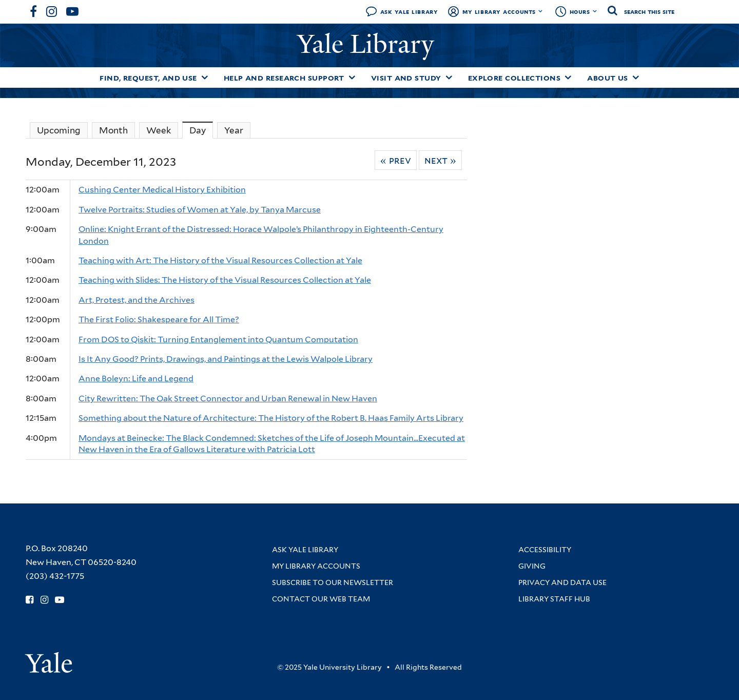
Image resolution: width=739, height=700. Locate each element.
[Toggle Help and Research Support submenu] (352, 77)
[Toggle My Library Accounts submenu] (541, 11)
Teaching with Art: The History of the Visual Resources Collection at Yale (220, 260)
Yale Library (369, 44)
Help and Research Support (284, 78)
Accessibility (545, 550)
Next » (440, 160)
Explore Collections (514, 78)
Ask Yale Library (409, 12)
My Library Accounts (499, 12)
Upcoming (59, 130)
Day (201, 130)
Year (234, 130)
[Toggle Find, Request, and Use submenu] (205, 77)
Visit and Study (406, 78)
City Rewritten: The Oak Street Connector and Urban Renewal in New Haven (228, 398)
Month (113, 130)
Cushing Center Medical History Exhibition (162, 190)
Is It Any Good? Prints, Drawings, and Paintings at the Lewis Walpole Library (226, 359)
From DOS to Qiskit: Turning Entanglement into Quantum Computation (218, 339)
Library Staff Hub (554, 599)
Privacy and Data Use (562, 582)
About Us (608, 78)
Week (159, 130)
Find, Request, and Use (148, 78)
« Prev (396, 160)
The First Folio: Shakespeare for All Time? (159, 319)
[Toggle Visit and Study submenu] (449, 77)
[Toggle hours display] (595, 11)
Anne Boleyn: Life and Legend (136, 378)
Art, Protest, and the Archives (137, 300)
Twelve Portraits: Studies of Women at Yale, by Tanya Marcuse (200, 210)
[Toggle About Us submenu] (636, 77)
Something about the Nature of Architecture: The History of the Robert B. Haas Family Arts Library (271, 418)
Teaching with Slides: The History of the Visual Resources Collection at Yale (225, 280)
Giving (532, 566)
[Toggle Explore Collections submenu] (568, 77)
